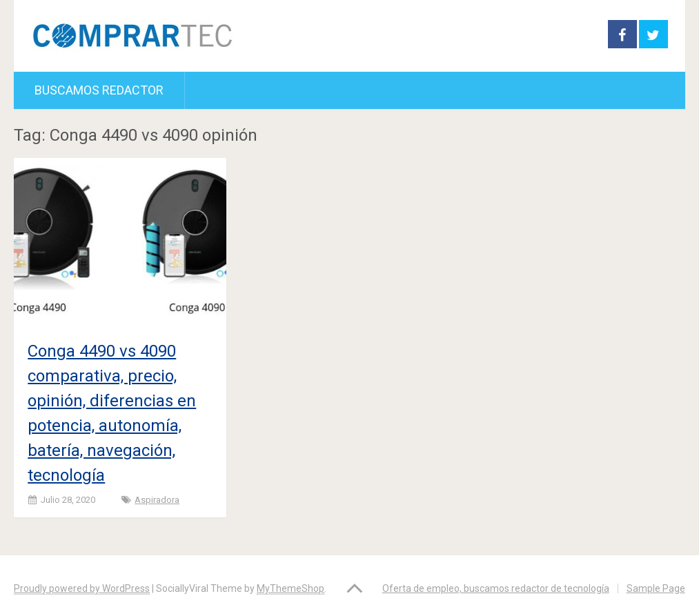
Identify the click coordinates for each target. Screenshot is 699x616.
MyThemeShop (291, 588)
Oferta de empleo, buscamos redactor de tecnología (496, 588)
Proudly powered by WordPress (82, 588)
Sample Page (656, 588)
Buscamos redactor (99, 90)
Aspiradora (157, 500)
